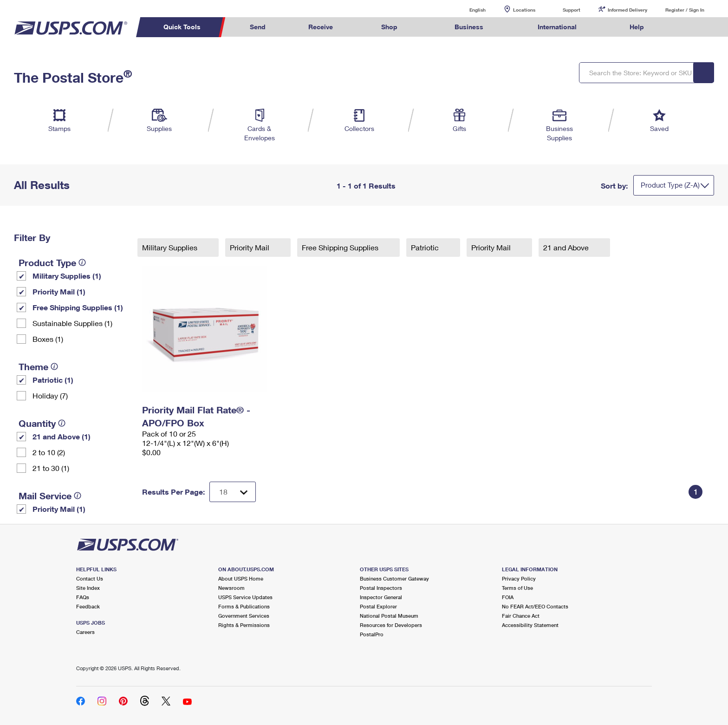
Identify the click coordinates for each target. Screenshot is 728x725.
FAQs (83, 597)
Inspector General (381, 597)
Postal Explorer (378, 606)
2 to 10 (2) (49, 452)
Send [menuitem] (258, 27)
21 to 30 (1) (51, 468)
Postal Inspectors (381, 588)
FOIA (508, 597)
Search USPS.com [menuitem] (683, 27)
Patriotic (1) (53, 380)
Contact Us (90, 578)
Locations (524, 10)
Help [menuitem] (637, 27)
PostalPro (372, 634)
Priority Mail (250, 247)
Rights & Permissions (244, 625)
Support (572, 10)
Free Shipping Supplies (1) (78, 307)
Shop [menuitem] (389, 27)
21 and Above (567, 247)
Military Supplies (171, 247)
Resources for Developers (391, 625)
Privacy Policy (519, 578)
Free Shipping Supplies (341, 247)
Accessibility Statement (530, 625)
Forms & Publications (244, 606)
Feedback (88, 606)
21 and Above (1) (62, 436)
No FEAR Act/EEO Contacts (535, 606)
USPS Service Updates (245, 597)
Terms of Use (517, 588)
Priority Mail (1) (59, 291)
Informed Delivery (627, 10)
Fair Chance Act (521, 616)
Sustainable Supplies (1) (72, 323)
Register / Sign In (685, 10)
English (468, 10)
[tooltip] (82, 262)
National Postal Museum (389, 616)
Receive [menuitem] (321, 27)
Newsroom (231, 588)
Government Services (244, 616)
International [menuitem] (557, 27)
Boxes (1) (48, 339)
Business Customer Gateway (394, 578)
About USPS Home (241, 578)
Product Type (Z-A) (670, 185)
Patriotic (426, 247)
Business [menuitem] (469, 27)
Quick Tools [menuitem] (182, 27)
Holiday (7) (50, 395)
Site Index (88, 588)
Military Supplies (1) (67, 276)
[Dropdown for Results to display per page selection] (233, 492)
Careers (85, 632)
